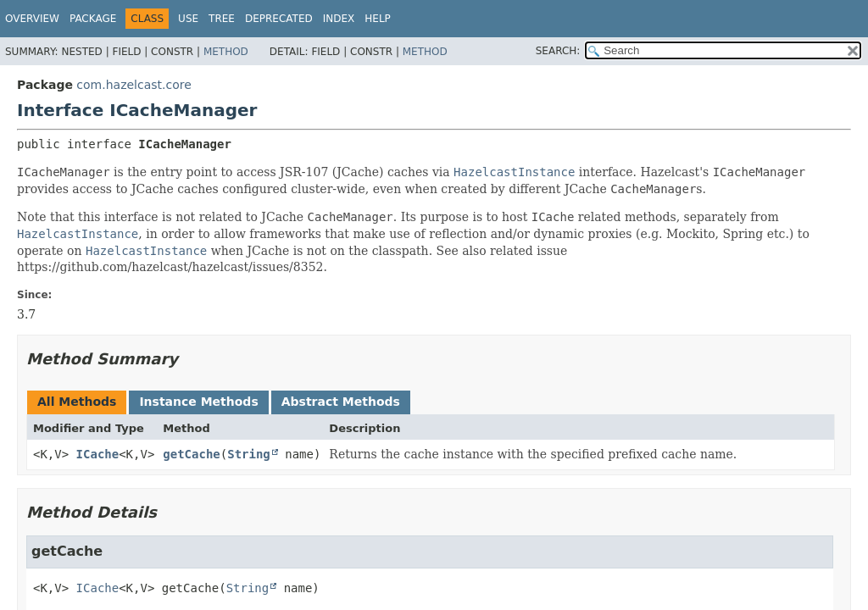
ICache (98, 454)
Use (188, 19)
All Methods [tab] (77, 402)
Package (93, 19)
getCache (191, 454)
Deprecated (279, 19)
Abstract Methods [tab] (341, 402)
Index (339, 19)
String (249, 454)
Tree (222, 19)
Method (226, 52)
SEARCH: (558, 51)
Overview (32, 19)
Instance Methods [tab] (198, 402)
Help (378, 19)
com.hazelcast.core (134, 85)
